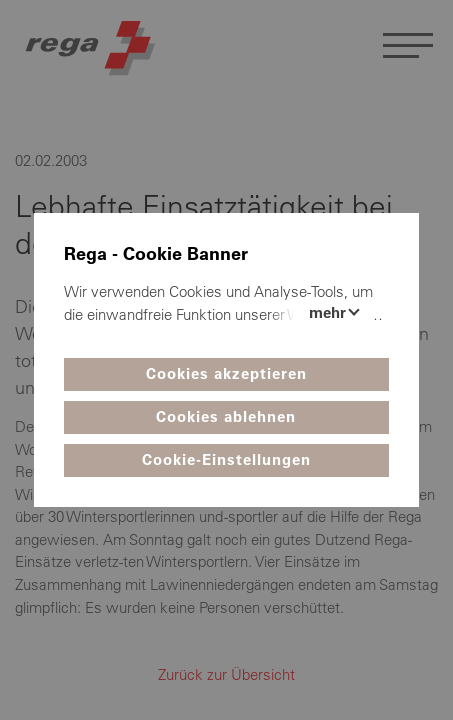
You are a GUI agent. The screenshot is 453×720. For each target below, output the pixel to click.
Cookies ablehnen (226, 416)
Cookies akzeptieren (226, 373)
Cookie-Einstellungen (226, 459)
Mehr (329, 312)
